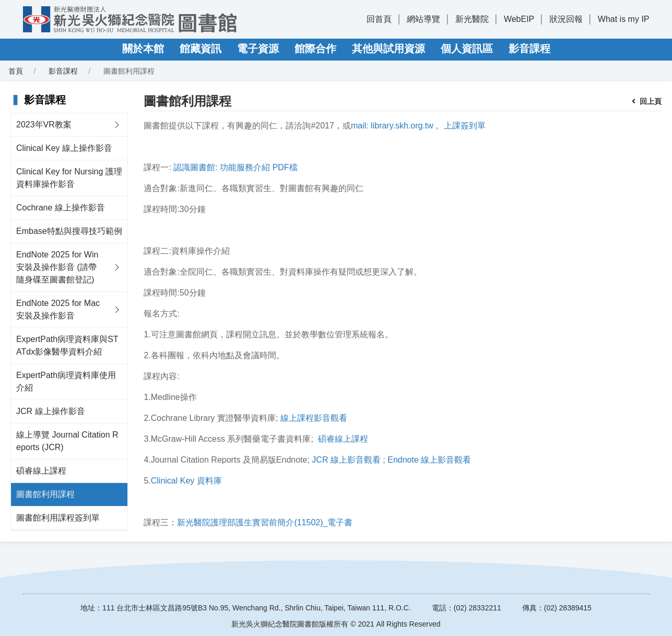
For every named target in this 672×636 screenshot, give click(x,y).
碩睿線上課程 (41, 471)
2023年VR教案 (44, 125)
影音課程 (529, 49)
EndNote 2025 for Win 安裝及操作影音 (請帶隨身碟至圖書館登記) (57, 267)
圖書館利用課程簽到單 (58, 518)
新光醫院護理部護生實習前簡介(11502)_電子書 (265, 522)
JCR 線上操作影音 (51, 411)
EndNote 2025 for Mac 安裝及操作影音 (58, 309)
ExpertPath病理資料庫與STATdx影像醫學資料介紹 (67, 345)
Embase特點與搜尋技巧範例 (69, 231)
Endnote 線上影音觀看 (429, 460)
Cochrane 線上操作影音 (61, 208)
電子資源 (258, 49)
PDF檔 (285, 167)
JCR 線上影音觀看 (346, 460)
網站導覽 (423, 19)
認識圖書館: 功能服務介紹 (222, 167)
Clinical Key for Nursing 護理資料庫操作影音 (69, 178)
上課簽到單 (465, 126)
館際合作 (315, 49)
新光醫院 (472, 19)
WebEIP (519, 19)
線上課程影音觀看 (314, 418)
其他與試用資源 (388, 49)
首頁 (16, 71)
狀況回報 (566, 19)
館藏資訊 (201, 49)
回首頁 (379, 19)
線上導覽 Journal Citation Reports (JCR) (67, 441)
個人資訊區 (467, 49)
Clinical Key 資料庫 (186, 481)
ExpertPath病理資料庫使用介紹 (66, 381)
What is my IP (624, 19)
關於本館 (143, 49)
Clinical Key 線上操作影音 (64, 148)
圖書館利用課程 (45, 494)
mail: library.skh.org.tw (392, 126)
